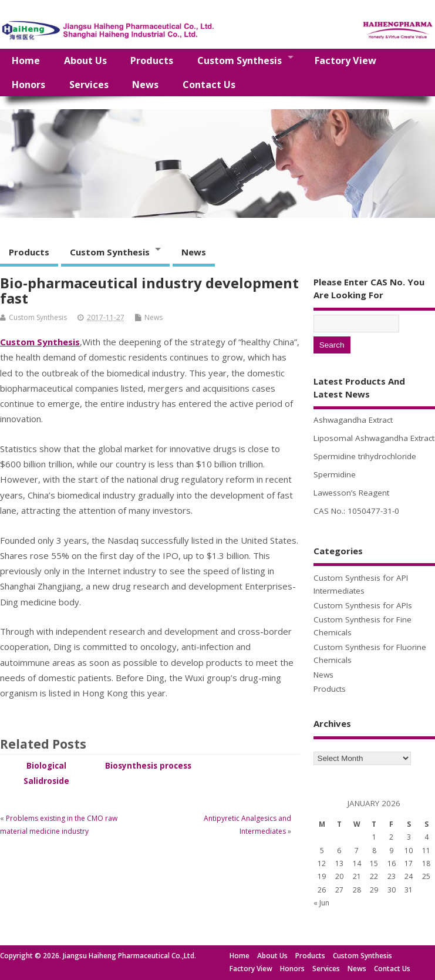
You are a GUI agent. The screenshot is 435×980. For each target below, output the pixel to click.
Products (152, 60)
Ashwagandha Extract (353, 420)
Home (26, 60)
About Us (85, 60)
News (145, 85)
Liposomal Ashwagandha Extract (374, 438)
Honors (28, 85)
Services (89, 85)
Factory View (345, 60)
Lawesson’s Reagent (351, 493)
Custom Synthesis (240, 60)
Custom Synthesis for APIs (363, 605)
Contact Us (209, 85)
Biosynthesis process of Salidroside (148, 771)
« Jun (321, 903)
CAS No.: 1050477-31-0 (356, 511)
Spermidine (335, 474)
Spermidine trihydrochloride (365, 456)
